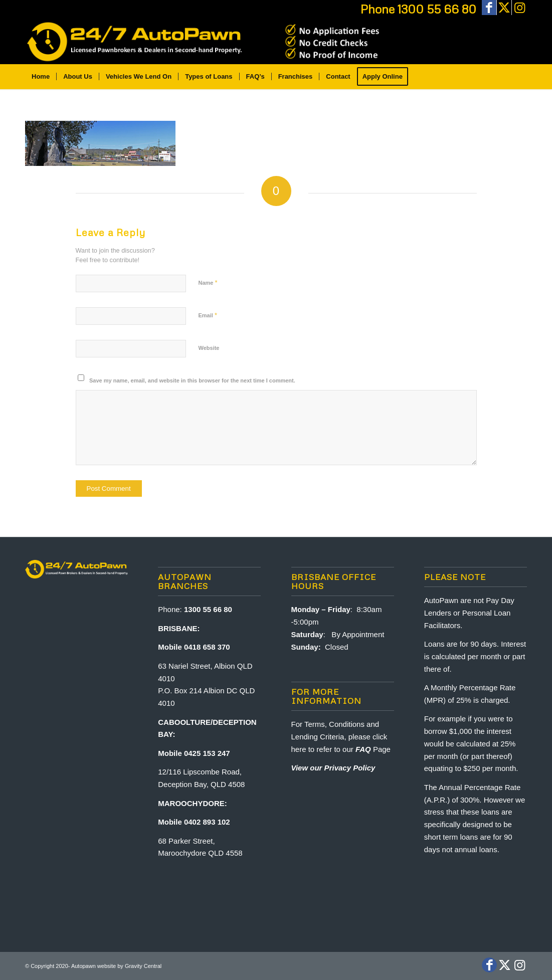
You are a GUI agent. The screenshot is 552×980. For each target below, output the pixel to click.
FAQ (363, 749)
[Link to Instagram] (519, 8)
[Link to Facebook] (489, 8)
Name (208, 282)
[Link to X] (504, 8)
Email (208, 315)
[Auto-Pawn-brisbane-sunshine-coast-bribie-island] (205, 42)
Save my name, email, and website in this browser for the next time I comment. (192, 380)
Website (209, 348)
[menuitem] (41, 77)
